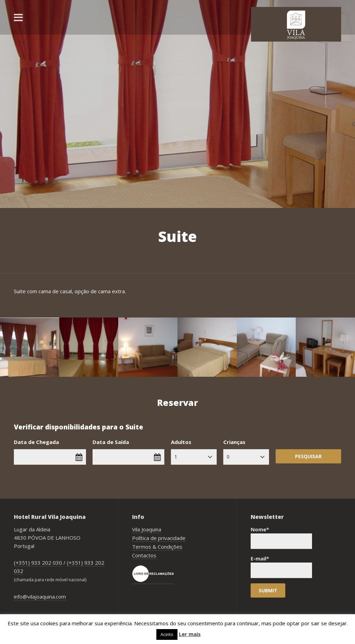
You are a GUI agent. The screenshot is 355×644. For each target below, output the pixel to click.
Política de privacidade (159, 538)
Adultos (181, 442)
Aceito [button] (167, 634)
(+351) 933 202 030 (38, 563)
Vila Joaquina (147, 529)
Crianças (234, 442)
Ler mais (190, 634)
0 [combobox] (228, 457)
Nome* (281, 537)
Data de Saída (111, 442)
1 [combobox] (176, 457)
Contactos (144, 555)
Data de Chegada (36, 442)
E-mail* (281, 567)
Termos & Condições (157, 547)
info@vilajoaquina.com (40, 597)
